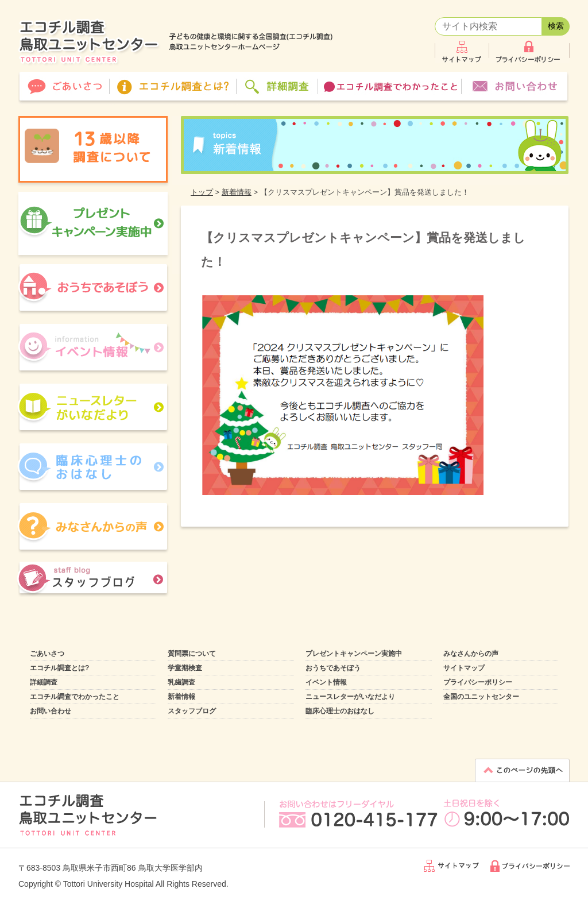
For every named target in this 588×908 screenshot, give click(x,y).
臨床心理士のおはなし (340, 711)
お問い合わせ (51, 711)
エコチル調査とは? (59, 668)
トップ (202, 192)
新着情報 (237, 192)
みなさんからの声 (471, 654)
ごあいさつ (47, 654)
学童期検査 (185, 668)
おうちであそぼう (333, 668)
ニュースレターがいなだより (350, 697)
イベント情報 (326, 682)
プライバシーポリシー (478, 682)
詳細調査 (44, 682)
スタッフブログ (192, 711)
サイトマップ (464, 668)
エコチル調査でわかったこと (75, 697)
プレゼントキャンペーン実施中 (354, 654)
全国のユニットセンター (481, 697)
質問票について (192, 654)
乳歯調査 (181, 682)
